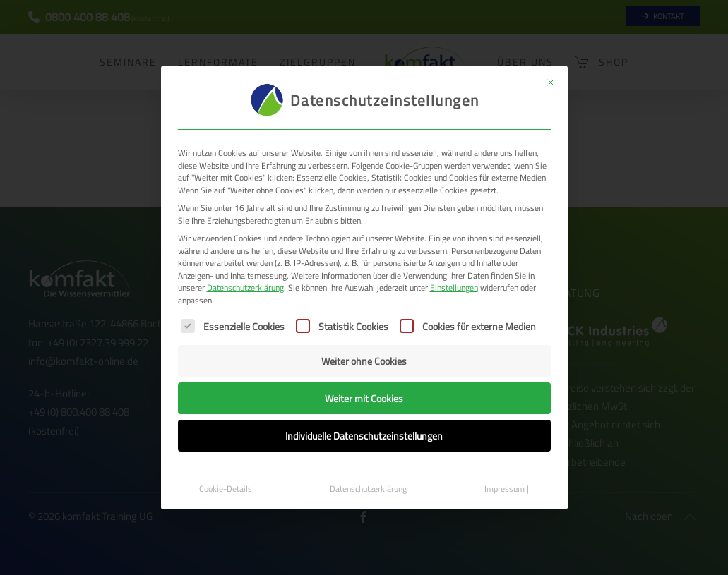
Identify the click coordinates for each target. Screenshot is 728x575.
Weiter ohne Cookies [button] (364, 361)
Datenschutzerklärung (245, 287)
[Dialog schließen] (551, 83)
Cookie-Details (226, 489)
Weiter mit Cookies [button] (364, 398)
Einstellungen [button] (454, 287)
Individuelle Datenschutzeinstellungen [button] (364, 436)
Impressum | (507, 489)
